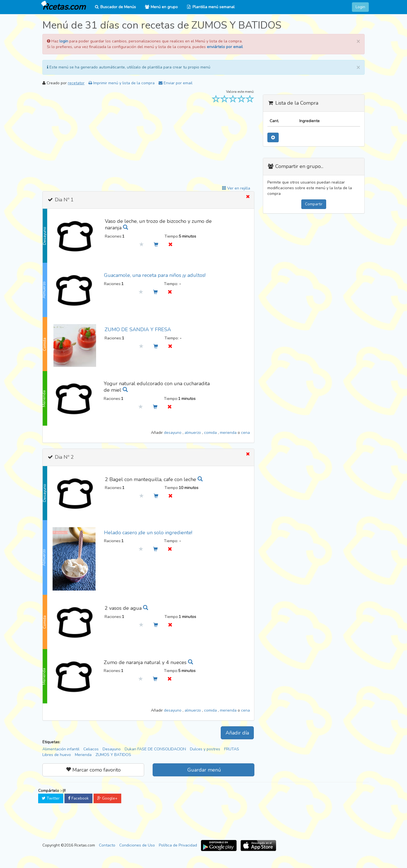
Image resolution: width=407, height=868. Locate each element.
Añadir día (237, 733)
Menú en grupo (161, 7)
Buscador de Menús (115, 7)
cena (245, 433)
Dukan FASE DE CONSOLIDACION (155, 749)
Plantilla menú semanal (210, 7)
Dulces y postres (205, 749)
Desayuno (112, 749)
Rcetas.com (63, 6)
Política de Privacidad (178, 845)
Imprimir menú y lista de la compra (122, 83)
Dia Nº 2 (64, 457)
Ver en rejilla (236, 188)
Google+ (107, 798)
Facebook (78, 798)
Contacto (107, 845)
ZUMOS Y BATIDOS (113, 755)
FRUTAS (232, 749)
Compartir (314, 204)
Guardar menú (203, 770)
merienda (229, 433)
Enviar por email (176, 83)
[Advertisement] (148, 146)
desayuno (173, 433)
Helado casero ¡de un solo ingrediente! (148, 533)
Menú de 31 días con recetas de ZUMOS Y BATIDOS (162, 25)
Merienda (83, 755)
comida (211, 433)
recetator (76, 83)
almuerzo (193, 433)
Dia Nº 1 (64, 200)
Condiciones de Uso (137, 845)
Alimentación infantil (61, 749)
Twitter (51, 798)
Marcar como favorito (93, 770)
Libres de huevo (57, 755)
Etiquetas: (51, 742)
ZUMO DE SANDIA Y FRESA (138, 329)
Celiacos (91, 749)
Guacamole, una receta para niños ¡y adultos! (155, 275)
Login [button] (360, 7)
